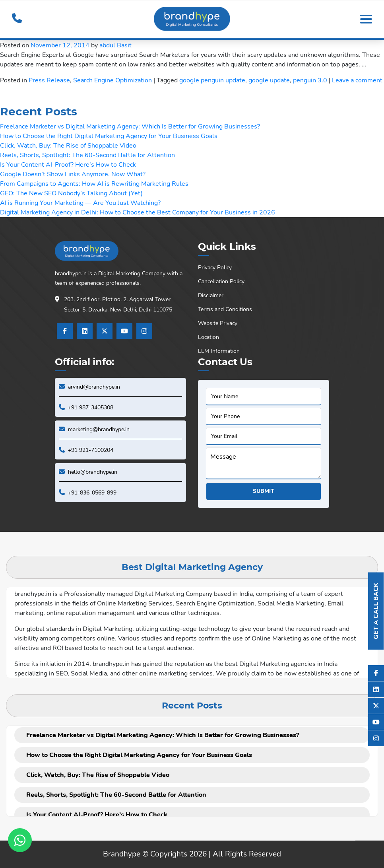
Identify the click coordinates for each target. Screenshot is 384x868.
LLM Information (219, 351)
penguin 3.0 (310, 80)
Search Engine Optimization (112, 80)
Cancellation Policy (221, 281)
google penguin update (212, 80)
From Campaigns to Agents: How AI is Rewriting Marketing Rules (94, 184)
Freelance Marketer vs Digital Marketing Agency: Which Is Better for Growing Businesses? (130, 127)
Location (208, 337)
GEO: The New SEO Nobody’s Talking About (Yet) (71, 193)
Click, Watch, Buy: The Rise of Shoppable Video (68, 146)
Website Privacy (218, 323)
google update (269, 80)
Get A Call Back (376, 611)
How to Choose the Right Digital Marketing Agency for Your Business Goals (109, 136)
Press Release (49, 80)
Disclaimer (211, 295)
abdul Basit (115, 45)
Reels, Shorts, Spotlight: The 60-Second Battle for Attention (87, 155)
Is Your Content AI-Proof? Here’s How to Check (68, 165)
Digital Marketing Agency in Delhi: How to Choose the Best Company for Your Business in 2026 (138, 212)
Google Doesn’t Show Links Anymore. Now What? (73, 174)
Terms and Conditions (225, 309)
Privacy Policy (215, 268)
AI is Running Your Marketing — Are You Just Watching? (80, 203)
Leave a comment (357, 80)
